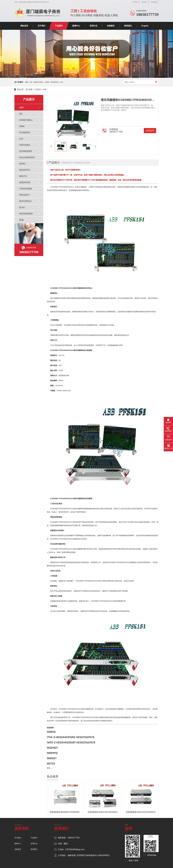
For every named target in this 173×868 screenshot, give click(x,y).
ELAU (22, 207)
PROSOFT (24, 195)
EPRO (22, 164)
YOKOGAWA (26, 189)
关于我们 (135, 2)
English (145, 26)
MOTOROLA (25, 201)
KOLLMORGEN (27, 157)
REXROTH (25, 170)
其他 (21, 220)
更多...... (50, 768)
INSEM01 (52, 748)
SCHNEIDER (26, 151)
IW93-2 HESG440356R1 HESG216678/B (71, 742)
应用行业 (93, 26)
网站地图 (154, 2)
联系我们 (145, 2)
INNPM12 (52, 753)
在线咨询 (150, 131)
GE (31, 82)
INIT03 (51, 764)
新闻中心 (76, 26)
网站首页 (24, 26)
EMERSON (25, 182)
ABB (27, 82)
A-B (61, 82)
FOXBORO (55, 82)
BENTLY (23, 176)
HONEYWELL (38, 82)
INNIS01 (52, 758)
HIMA (47, 82)
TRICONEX (25, 145)
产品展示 (59, 26)
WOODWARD (26, 214)
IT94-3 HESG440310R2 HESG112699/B (71, 737)
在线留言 (111, 26)
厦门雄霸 (29, 89)
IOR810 (51, 732)
